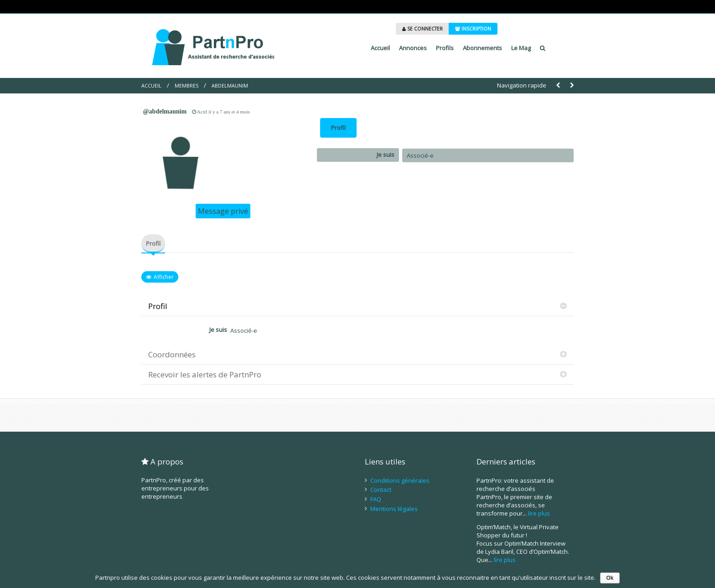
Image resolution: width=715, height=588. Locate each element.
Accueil (380, 48)
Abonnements (482, 48)
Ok (610, 578)
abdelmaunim (230, 85)
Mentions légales (394, 509)
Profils (445, 48)
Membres (187, 85)
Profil (338, 128)
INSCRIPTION (473, 29)
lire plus (539, 513)
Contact (381, 490)
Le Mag (521, 48)
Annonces (413, 48)
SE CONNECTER (422, 29)
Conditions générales (400, 480)
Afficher (164, 277)
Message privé (223, 211)
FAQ (376, 499)
